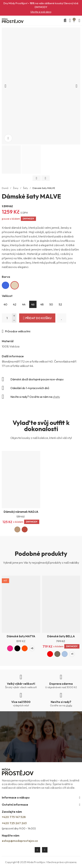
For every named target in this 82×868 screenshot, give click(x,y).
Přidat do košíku (38, 318)
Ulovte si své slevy (41, 12)
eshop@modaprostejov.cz (20, 841)
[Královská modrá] (5, 285)
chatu (56, 397)
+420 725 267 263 (14, 823)
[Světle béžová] (15, 285)
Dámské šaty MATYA (21, 636)
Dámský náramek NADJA (21, 512)
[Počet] (9, 318)
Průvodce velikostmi (18, 331)
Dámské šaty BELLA (61, 636)
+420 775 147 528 (14, 817)
